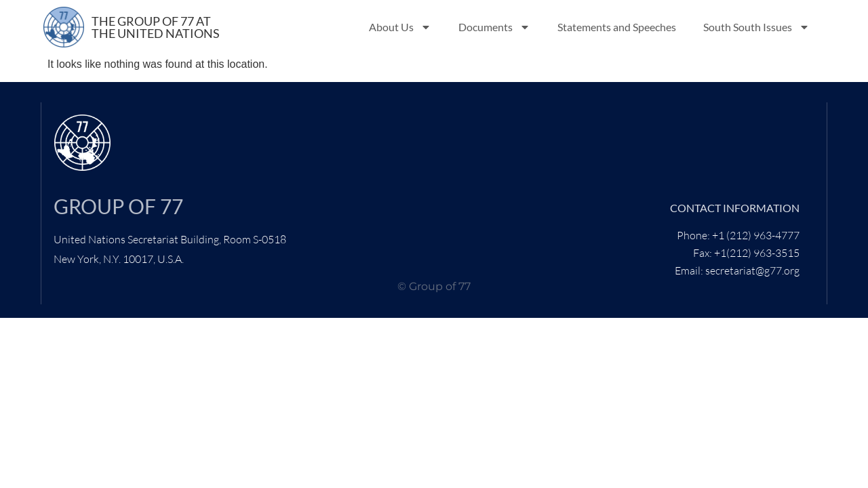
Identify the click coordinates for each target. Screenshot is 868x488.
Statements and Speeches (617, 27)
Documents (494, 27)
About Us (400, 27)
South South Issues (756, 27)
